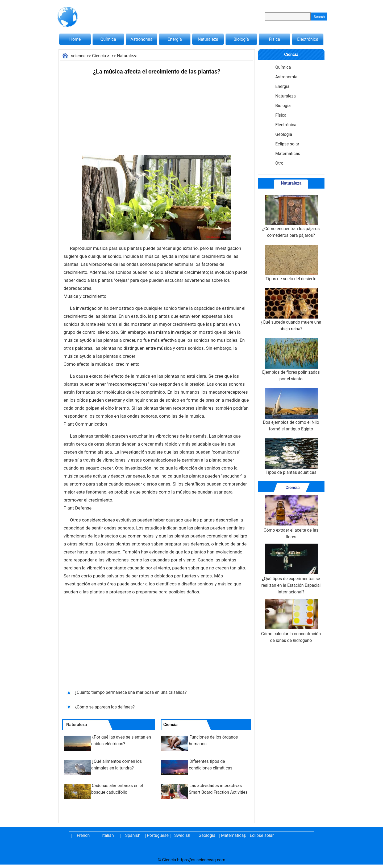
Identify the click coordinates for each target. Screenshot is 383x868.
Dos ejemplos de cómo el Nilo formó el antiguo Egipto (291, 410)
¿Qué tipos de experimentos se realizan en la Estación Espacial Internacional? (291, 569)
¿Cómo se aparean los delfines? (105, 707)
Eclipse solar (287, 144)
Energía (175, 39)
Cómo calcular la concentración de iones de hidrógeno (291, 621)
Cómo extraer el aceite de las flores (291, 517)
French (83, 835)
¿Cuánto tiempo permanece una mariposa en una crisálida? (131, 692)
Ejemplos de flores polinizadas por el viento (291, 360)
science (78, 56)
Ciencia (99, 56)
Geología (284, 134)
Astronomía (142, 39)
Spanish (133, 835)
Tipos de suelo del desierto (291, 263)
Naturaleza (208, 39)
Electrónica (308, 39)
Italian (108, 835)
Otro (279, 163)
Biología (241, 39)
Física (274, 39)
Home (75, 39)
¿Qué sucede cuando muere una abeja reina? (291, 310)
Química (108, 39)
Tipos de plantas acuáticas (291, 457)
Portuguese (157, 835)
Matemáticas (288, 154)
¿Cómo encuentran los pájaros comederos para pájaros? (291, 216)
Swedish (182, 835)
